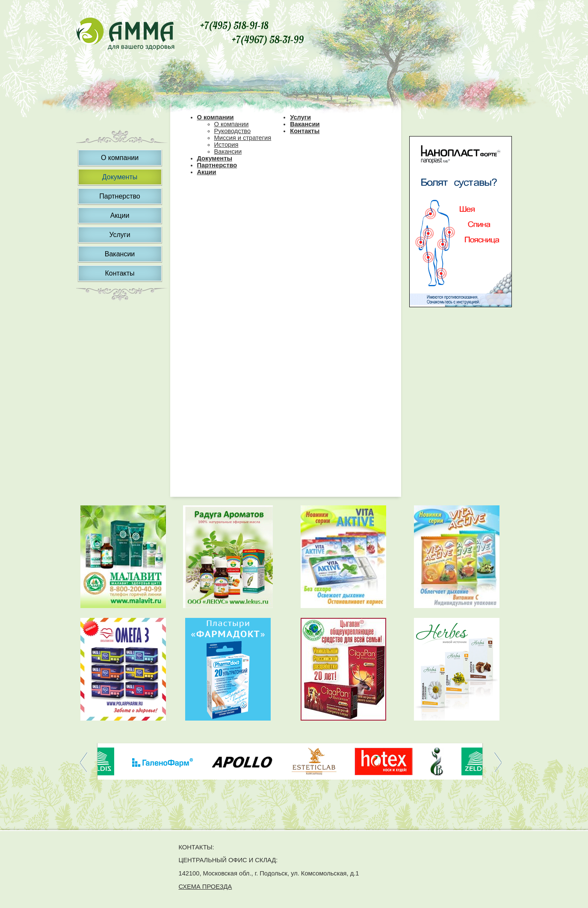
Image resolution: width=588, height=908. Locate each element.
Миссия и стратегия (243, 138)
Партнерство (120, 196)
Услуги (120, 235)
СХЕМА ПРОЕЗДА (205, 887)
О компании (120, 158)
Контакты (120, 273)
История (226, 145)
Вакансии (120, 254)
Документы (120, 177)
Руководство (233, 131)
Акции (120, 215)
